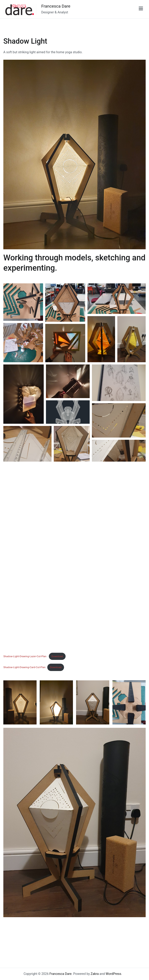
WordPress (114, 974)
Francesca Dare (56, 6)
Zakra (95, 974)
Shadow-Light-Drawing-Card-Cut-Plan (24, 667)
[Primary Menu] (141, 9)
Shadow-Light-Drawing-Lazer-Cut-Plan (25, 656)
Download (57, 656)
